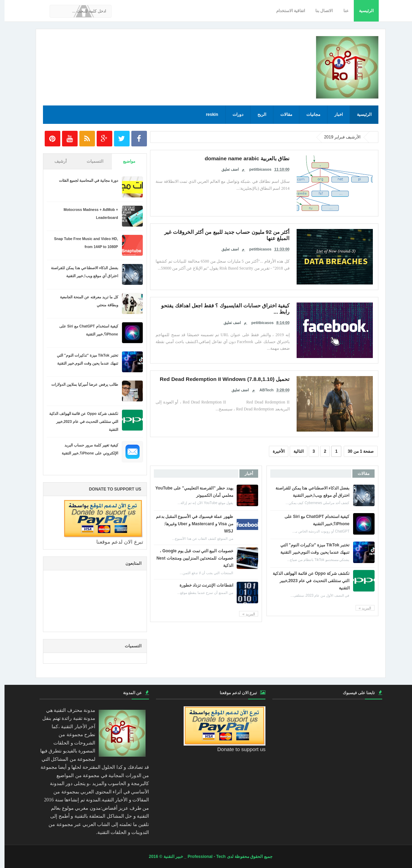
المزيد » (360, 608)
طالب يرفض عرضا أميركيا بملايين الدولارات (80, 384)
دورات (233, 114)
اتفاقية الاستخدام (286, 11)
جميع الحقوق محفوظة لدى (244, 857)
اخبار (334, 114)
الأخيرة (274, 451)
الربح (257, 114)
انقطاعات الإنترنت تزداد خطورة (202, 585)
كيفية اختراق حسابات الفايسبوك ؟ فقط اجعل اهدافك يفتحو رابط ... (227, 305)
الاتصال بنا (319, 11)
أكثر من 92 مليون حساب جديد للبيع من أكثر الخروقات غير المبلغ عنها (225, 231)
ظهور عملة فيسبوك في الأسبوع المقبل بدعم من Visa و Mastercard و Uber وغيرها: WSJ (190, 524)
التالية (294, 451)
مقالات (282, 114)
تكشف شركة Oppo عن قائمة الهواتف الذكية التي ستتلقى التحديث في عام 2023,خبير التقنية (306, 581)
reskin (207, 114)
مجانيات (309, 114)
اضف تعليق (226, 168)
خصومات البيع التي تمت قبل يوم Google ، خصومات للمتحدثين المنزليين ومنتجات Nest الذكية (190, 558)
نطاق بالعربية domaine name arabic (252, 158)
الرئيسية (362, 11)
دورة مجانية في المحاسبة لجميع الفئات (84, 180)
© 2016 (151, 857)
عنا (341, 11)
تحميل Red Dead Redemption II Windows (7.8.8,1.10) (234, 378)
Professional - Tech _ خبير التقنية (190, 857)
